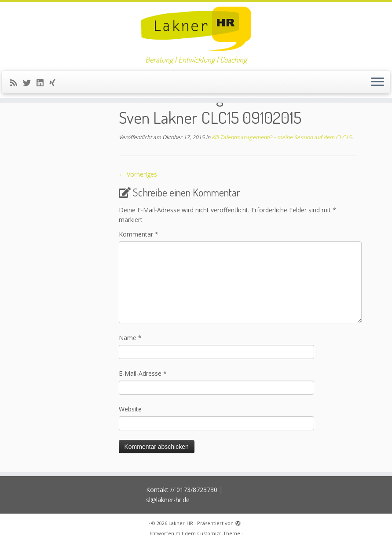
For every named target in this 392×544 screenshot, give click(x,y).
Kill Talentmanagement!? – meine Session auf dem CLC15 (281, 137)
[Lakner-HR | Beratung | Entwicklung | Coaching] (196, 29)
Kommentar (139, 234)
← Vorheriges (138, 174)
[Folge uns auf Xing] (55, 83)
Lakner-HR (181, 523)
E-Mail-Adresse (143, 373)
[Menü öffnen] (377, 82)
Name (130, 338)
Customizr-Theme (219, 533)
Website (130, 409)
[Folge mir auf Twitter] (30, 83)
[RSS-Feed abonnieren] (16, 83)
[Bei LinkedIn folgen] (43, 83)
